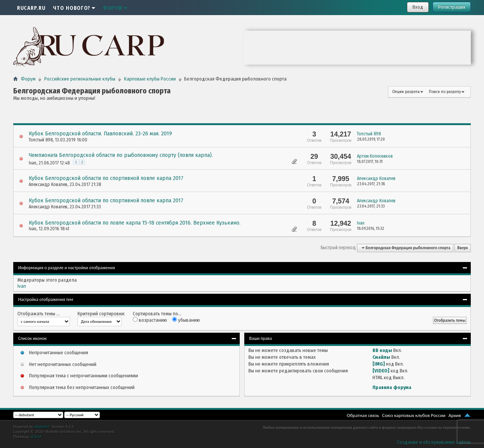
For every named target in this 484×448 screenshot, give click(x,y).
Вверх (462, 248)
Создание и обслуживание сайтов (434, 442)
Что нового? (74, 8)
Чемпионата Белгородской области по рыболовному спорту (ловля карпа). (121, 155)
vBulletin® (43, 427)
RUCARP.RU (31, 8)
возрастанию (150, 320)
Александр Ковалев (48, 184)
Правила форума (392, 387)
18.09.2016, (371, 229)
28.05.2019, (371, 139)
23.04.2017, (371, 184)
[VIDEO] (381, 371)
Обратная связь (363, 415)
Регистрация (452, 7)
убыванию (186, 320)
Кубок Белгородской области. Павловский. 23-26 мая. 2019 (100, 133)
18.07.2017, (370, 162)
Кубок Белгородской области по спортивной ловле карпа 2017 (106, 178)
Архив (455, 415)
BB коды (382, 350)
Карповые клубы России (150, 79)
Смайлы (381, 357)
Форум (115, 8)
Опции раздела (406, 92)
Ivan (33, 163)
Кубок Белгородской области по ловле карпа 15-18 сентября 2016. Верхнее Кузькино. (135, 223)
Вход (418, 7)
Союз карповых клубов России (414, 415)
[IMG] (379, 364)
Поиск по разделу (445, 92)
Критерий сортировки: (101, 314)
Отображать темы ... (39, 314)
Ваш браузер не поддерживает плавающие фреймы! (357, 48)
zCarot (36, 436)
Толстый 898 (41, 140)
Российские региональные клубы (80, 79)
